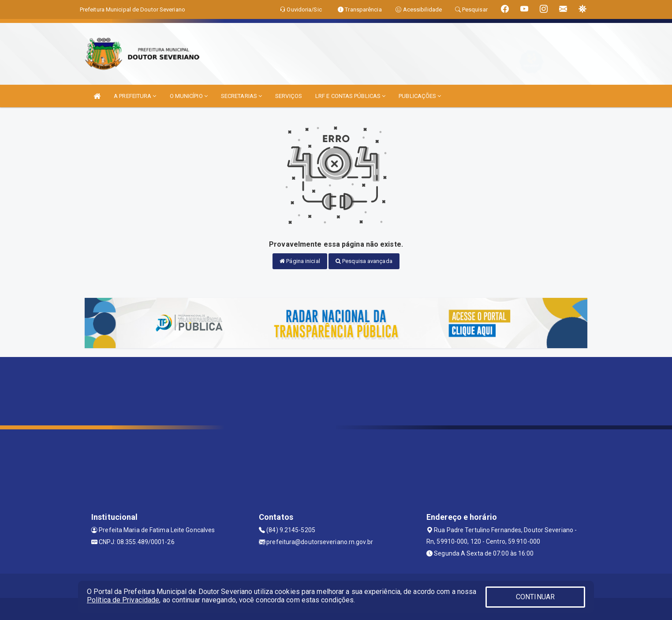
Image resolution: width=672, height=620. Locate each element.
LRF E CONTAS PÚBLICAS (350, 96)
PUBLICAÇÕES (420, 96)
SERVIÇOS (289, 96)
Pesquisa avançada (364, 261)
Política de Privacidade (123, 600)
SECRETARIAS (241, 96)
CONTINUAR (535, 597)
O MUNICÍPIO (189, 96)
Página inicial (300, 261)
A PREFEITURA (135, 96)
